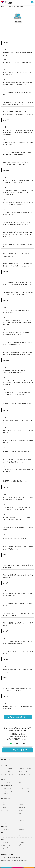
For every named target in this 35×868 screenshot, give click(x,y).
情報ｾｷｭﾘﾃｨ (22, 835)
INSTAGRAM (6, 845)
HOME (3, 7)
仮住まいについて (23, 772)
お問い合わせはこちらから (17, 717)
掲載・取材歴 (22, 808)
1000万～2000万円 (25, 788)
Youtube (5, 843)
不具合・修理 (22, 829)
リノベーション (6, 783)
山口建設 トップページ (7, 759)
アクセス (5, 813)
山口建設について (11, 7)
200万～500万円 (24, 791)
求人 (20, 813)
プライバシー (6, 835)
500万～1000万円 (8, 791)
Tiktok (5, 848)
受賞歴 (4, 808)
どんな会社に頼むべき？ (25, 769)
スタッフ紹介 (6, 810)
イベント (4, 824)
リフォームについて (6, 765)
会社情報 (5, 802)
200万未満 (6, 794)
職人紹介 (21, 810)
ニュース (5, 821)
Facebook (22, 843)
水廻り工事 (22, 783)
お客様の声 (22, 821)
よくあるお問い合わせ (24, 774)
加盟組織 (21, 805)
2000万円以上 (7, 788)
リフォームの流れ (7, 772)
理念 (4, 805)
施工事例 (4, 779)
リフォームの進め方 (7, 769)
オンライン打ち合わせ (8, 774)
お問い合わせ (6, 829)
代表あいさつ (22, 802)
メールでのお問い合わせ (16, 750)
